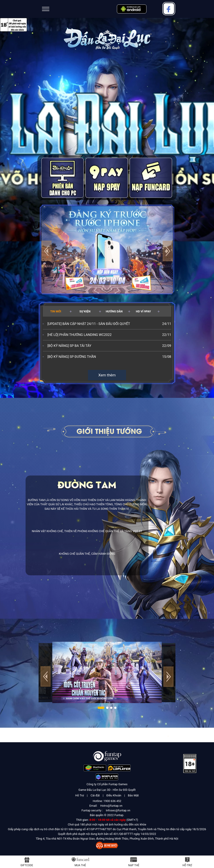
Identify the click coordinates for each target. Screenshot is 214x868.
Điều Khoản (114, 795)
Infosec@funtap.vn (118, 810)
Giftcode (27, 865)
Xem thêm (107, 375)
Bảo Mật (133, 795)
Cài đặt (95, 795)
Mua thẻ (80, 865)
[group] (107, 249)
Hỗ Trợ (80, 795)
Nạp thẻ (134, 865)
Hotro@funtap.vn (111, 806)
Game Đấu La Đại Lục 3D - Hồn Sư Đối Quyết (107, 790)
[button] (168, 251)
